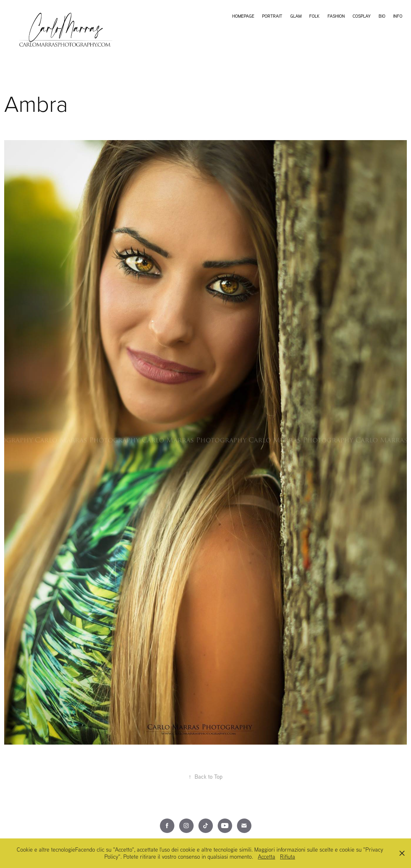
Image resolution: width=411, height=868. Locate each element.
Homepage (243, 16)
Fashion (336, 16)
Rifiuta (288, 857)
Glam (296, 16)
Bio (382, 16)
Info (398, 16)
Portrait (272, 16)
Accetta (267, 857)
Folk (314, 16)
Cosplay (362, 16)
